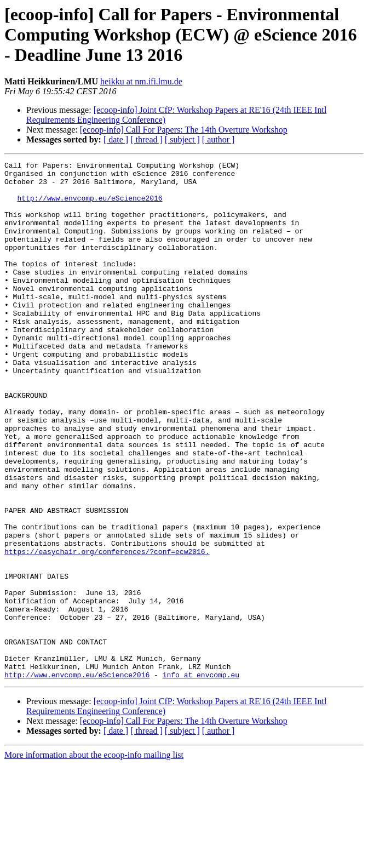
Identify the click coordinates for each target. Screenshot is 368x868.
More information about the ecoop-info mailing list (94, 858)
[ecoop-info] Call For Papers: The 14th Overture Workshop (184, 130)
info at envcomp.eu (201, 778)
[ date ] (116, 139)
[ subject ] (182, 139)
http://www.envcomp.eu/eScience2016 (90, 206)
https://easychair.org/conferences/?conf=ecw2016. (107, 630)
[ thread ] (146, 139)
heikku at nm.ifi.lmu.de (141, 81)
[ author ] (219, 139)
